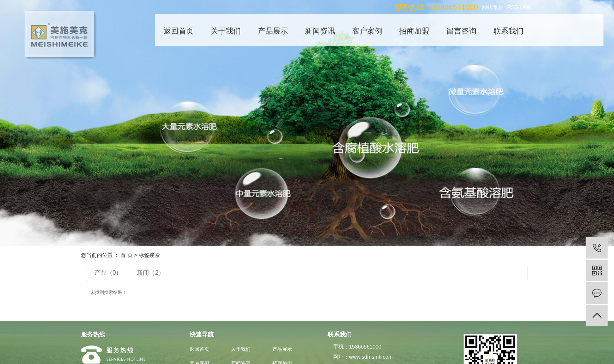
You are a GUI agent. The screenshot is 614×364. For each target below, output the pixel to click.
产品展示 (273, 31)
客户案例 (367, 31)
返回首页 (179, 31)
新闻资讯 (320, 31)
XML (528, 7)
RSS (512, 7)
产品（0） (108, 273)
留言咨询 (461, 31)
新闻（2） (151, 273)
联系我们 (508, 31)
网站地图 (492, 7)
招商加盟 (414, 31)
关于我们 (226, 31)
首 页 (127, 255)
